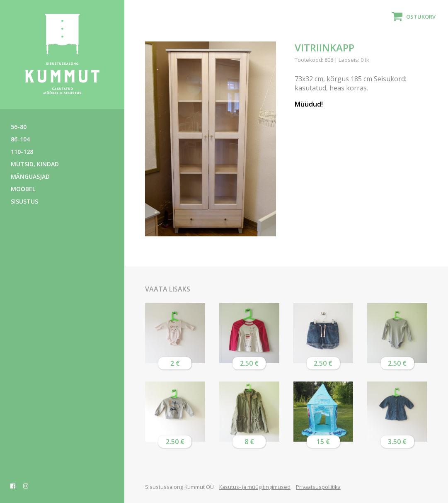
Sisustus (24, 201)
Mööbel (23, 189)
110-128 (22, 152)
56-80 (19, 127)
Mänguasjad (30, 176)
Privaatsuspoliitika (318, 487)
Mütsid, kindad (35, 164)
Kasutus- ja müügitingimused (255, 487)
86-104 (20, 139)
